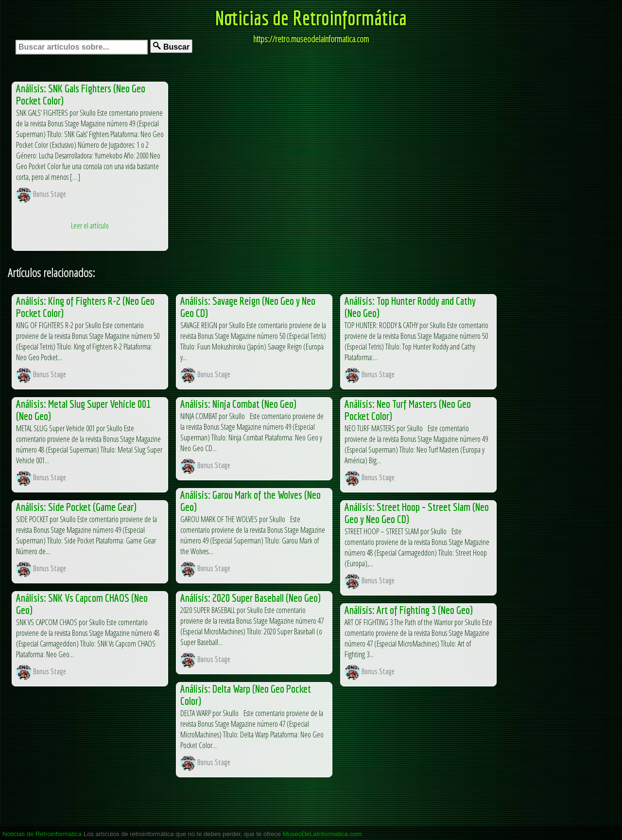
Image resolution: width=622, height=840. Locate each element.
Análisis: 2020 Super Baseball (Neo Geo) (251, 598)
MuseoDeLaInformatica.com (322, 834)
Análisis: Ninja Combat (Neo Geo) (238, 404)
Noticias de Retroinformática (311, 17)
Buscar (171, 46)
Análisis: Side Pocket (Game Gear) (76, 507)
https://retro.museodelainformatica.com (311, 39)
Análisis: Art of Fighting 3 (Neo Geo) (409, 610)
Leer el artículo (90, 226)
